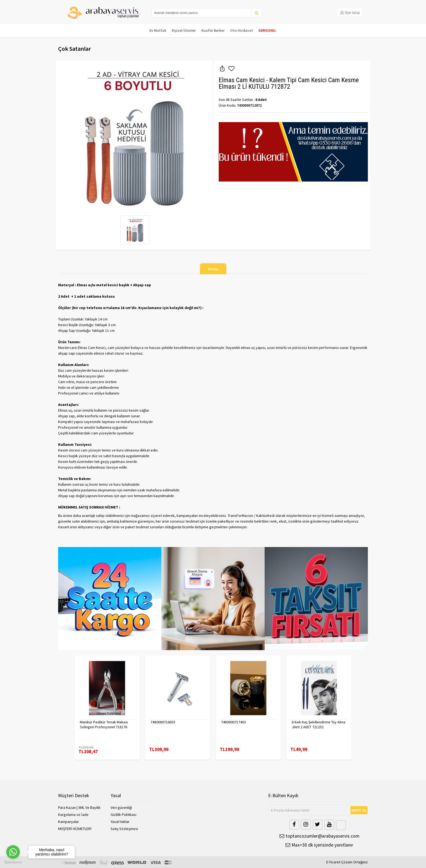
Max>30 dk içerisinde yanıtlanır (319, 845)
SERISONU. (267, 30)
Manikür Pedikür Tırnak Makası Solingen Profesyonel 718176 (104, 724)
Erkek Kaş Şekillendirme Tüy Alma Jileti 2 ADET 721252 (319, 724)
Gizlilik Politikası (123, 815)
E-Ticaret (333, 862)
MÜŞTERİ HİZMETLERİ (75, 829)
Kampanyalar (69, 822)
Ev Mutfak (158, 30)
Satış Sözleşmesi (124, 829)
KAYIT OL (359, 810)
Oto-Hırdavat (242, 30)
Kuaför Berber (213, 30)
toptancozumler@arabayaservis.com (319, 836)
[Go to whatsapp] (13, 852)
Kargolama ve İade (73, 815)
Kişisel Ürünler (184, 30)
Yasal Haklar (120, 822)
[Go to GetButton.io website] (13, 862)
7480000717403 (234, 722)
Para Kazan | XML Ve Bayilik (79, 807)
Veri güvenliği (121, 807)
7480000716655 (163, 722)
